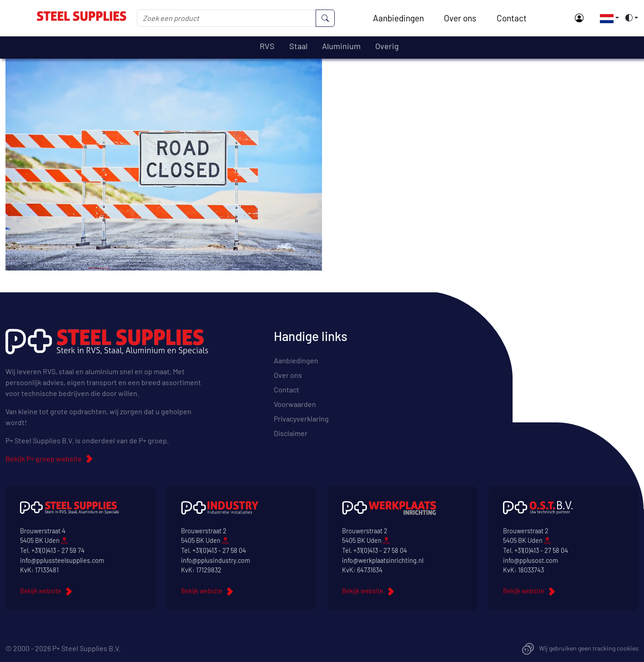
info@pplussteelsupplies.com (62, 560)
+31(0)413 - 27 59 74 (58, 550)
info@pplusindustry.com (216, 560)
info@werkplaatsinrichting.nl (383, 560)
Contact (512, 18)
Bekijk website (41, 591)
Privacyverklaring (301, 419)
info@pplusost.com (531, 560)
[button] (607, 18)
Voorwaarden (295, 404)
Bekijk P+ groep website (44, 459)
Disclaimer (291, 433)
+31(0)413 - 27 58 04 (219, 550)
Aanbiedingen (398, 18)
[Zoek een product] (226, 18)
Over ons (460, 18)
